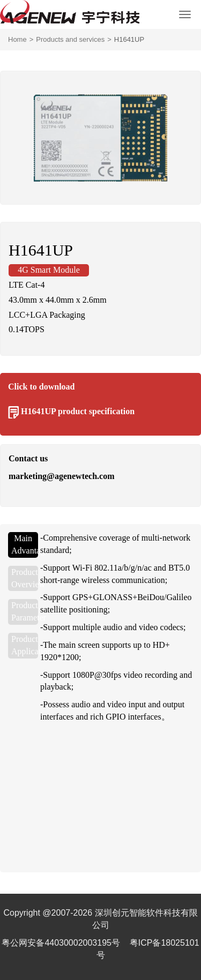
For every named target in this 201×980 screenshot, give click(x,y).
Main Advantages (25, 544)
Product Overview (25, 578)
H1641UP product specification (78, 411)
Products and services (70, 39)
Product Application (25, 645)
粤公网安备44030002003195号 (62, 943)
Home (17, 39)
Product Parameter (25, 611)
